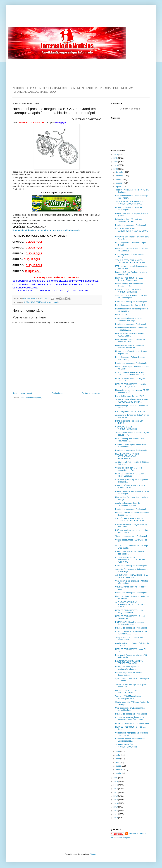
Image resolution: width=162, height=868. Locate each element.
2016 (116, 796)
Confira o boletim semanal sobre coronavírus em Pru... (129, 469)
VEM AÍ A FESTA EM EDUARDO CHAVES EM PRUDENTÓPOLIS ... (131, 261)
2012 (116, 811)
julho (118, 751)
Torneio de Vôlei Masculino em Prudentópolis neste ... (128, 697)
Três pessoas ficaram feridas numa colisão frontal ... (130, 639)
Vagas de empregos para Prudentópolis (132, 536)
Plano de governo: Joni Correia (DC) (130, 305)
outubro (119, 179)
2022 (116, 169)
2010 (116, 818)
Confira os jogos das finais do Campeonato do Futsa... (127, 504)
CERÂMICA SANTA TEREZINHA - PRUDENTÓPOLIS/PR (129, 291)
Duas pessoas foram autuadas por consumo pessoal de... (130, 346)
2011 (116, 814)
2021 (116, 778)
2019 (116, 785)
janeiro (119, 773)
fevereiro (120, 770)
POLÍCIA (39, 302)
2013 (116, 807)
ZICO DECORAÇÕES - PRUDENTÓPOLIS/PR (126, 746)
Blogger (93, 854)
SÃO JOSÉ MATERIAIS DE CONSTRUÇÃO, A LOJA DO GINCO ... (132, 231)
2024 (116, 162)
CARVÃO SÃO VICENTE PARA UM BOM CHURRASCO (130, 487)
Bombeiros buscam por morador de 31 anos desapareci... (131, 740)
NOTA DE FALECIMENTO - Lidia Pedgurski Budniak (129, 611)
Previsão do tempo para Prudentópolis (131, 225)
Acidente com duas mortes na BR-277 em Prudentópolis (131, 297)
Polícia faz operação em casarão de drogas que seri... (130, 674)
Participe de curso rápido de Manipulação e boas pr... (127, 668)
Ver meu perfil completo (120, 838)
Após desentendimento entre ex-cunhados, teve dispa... (129, 319)
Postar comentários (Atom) (31, 398)
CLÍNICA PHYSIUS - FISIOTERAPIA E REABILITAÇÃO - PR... (131, 633)
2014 (116, 803)
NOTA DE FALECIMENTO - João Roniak (132, 723)
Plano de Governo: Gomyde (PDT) (130, 396)
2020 (116, 781)
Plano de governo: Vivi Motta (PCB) (130, 411)
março (119, 766)
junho (118, 755)
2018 (116, 789)
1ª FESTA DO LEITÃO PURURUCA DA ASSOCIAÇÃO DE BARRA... (132, 401)
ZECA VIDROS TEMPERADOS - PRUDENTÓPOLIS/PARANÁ (129, 203)
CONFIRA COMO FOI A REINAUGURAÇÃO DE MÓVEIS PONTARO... (130, 560)
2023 (116, 165)
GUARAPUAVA (29, 302)
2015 (116, 800)
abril (118, 762)
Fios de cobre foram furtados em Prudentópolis (129, 209)
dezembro (120, 172)
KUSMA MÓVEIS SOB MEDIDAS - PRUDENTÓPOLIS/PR (130, 662)
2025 (116, 158)
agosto (119, 187)
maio (118, 759)
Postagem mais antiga (91, 393)
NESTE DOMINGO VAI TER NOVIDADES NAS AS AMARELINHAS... (127, 456)
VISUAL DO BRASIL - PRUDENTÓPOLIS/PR (126, 428)
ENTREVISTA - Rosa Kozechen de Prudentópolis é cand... (130, 623)
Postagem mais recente (23, 393)
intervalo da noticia (30, 298)
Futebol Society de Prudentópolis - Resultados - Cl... (130, 285)
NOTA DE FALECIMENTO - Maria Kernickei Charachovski (129, 279)
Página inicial (57, 393)
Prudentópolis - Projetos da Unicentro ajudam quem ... (131, 446)
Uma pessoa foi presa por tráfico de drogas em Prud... (130, 341)
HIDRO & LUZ (121, 315)
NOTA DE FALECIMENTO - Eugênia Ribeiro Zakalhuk (130, 475)
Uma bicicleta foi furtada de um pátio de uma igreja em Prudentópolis (46, 230)
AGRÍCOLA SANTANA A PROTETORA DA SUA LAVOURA (131, 576)
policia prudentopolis (51, 302)
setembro (120, 183)
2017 (116, 792)
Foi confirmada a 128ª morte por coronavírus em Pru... (129, 220)
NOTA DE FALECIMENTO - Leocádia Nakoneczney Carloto (131, 385)
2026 (116, 154)
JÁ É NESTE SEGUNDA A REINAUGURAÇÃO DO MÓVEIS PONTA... (130, 605)
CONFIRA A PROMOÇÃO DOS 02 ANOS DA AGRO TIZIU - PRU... (130, 719)
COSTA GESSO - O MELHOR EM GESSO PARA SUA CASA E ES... (131, 374)
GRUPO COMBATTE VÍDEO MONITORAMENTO (127, 692)
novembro (120, 176)
